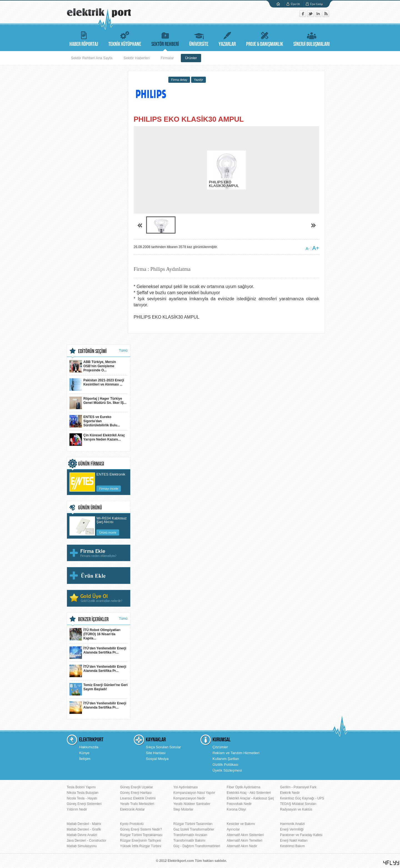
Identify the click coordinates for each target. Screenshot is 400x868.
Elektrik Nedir (290, 793)
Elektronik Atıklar (132, 809)
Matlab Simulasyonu (82, 846)
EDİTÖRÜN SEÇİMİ (92, 351)
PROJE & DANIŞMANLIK (265, 38)
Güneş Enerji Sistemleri (84, 804)
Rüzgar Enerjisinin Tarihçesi (141, 841)
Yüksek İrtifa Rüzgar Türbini (141, 846)
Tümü (123, 351)
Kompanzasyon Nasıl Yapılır (194, 793)
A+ (316, 248)
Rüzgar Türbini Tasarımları (193, 824)
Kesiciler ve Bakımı (241, 824)
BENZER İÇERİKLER (93, 619)
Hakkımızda (89, 747)
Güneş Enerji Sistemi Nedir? (141, 829)
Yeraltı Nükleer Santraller (192, 804)
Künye (84, 753)
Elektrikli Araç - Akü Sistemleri (249, 793)
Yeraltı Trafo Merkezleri (137, 804)
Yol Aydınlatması (186, 787)
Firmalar (167, 58)
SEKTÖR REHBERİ (165, 38)
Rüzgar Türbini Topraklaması (141, 835)
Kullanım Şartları (226, 759)
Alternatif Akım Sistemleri (245, 835)
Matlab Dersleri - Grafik (84, 829)
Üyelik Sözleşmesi (227, 770)
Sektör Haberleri (137, 58)
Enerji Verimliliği (292, 829)
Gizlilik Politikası (225, 765)
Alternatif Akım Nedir (242, 846)
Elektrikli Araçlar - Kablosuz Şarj (250, 798)
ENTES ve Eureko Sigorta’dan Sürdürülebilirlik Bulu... (95, 421)
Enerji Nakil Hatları (294, 841)
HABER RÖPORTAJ (84, 38)
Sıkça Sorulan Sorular (163, 747)
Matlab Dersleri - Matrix (84, 824)
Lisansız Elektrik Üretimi (138, 798)
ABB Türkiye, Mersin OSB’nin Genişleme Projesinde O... (93, 366)
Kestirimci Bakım (292, 846)
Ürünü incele (108, 532)
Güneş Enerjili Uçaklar (137, 787)
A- (307, 249)
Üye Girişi (316, 4)
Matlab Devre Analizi (82, 835)
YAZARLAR (227, 38)
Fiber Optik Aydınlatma (243, 787)
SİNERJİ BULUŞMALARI (312, 38)
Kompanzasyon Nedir (189, 798)
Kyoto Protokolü (132, 824)
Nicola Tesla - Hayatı (82, 798)
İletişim (85, 759)
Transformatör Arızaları (190, 835)
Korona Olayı (236, 809)
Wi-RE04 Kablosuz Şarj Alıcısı (112, 520)
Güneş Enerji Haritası (136, 793)
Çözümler (220, 747)
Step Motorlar (183, 809)
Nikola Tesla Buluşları (83, 793)
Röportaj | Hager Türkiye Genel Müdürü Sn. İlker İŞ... (98, 403)
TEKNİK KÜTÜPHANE (125, 38)
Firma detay (179, 80)
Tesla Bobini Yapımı (81, 787)
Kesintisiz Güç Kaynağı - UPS (302, 798)
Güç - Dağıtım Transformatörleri (197, 846)
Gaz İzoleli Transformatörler (194, 829)
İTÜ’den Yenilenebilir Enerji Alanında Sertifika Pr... (98, 653)
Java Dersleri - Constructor (87, 841)
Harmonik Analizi (292, 824)
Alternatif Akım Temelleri (245, 841)
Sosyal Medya (157, 759)
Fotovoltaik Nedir (239, 804)
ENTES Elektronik (111, 474)
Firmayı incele (109, 489)
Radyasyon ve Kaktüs (296, 809)
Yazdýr (198, 80)
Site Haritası (156, 753)
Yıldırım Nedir (77, 809)
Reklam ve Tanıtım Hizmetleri (236, 753)
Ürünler (191, 58)
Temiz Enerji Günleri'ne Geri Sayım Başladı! (98, 689)
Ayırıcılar (233, 829)
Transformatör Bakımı (189, 841)
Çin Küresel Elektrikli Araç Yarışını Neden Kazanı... (97, 440)
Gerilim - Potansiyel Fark (298, 787)
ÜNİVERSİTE (199, 38)
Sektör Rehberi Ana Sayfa (92, 58)
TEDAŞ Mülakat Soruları (298, 804)
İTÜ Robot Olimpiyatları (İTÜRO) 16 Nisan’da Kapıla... (95, 634)
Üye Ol (295, 4)
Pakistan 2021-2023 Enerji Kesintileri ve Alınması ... (97, 385)
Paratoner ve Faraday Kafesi (301, 835)
